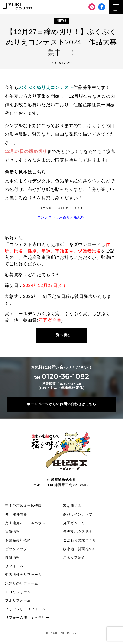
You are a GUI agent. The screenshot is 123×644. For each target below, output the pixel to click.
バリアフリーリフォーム (25, 610)
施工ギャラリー (76, 523)
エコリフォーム (18, 593)
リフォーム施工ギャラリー (27, 619)
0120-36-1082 (62, 376)
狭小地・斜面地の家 (80, 549)
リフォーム (15, 567)
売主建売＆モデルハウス (25, 523)
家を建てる (73, 506)
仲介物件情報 (16, 515)
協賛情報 (13, 558)
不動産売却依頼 (18, 541)
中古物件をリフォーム (24, 575)
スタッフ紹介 (74, 558)
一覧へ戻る (62, 335)
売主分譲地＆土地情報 (24, 506)
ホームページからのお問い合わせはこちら (61, 404)
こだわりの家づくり (80, 541)
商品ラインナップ (78, 515)
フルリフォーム (18, 601)
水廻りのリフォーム (22, 584)
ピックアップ (16, 549)
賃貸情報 (13, 532)
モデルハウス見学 (78, 532)
